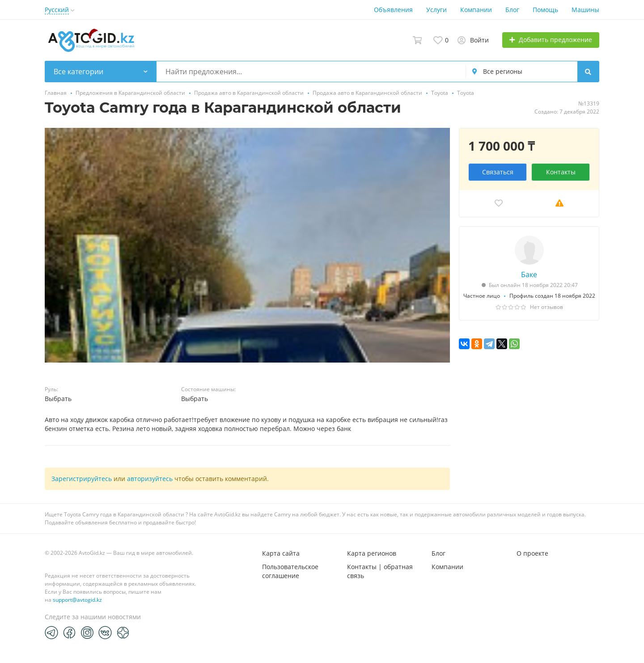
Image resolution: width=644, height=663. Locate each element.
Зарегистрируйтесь (82, 479)
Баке (529, 274)
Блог (512, 10)
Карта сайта (281, 553)
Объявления (393, 10)
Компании (476, 10)
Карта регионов (372, 553)
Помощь (545, 10)
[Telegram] (51, 632)
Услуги (436, 10)
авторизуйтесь (150, 479)
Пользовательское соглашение (290, 571)
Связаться (498, 172)
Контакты (561, 172)
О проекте (532, 553)
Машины (585, 10)
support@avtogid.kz (77, 600)
